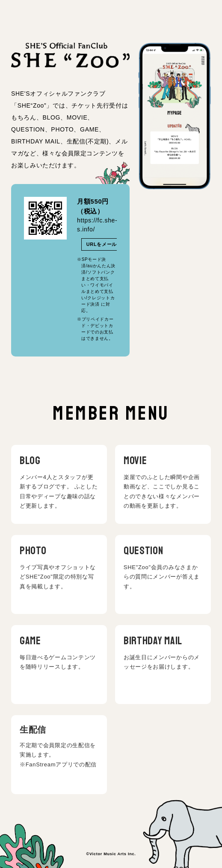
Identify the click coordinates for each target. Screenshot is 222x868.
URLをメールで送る (109, 244)
